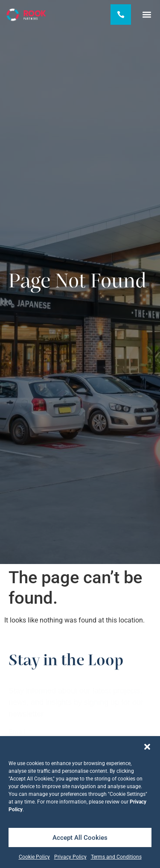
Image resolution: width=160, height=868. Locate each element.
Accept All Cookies (80, 838)
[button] (147, 747)
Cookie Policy (34, 857)
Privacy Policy (70, 857)
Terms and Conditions (116, 857)
